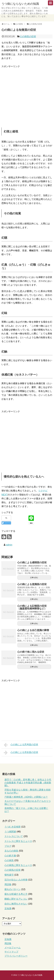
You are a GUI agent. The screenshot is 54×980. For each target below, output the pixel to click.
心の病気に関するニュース (18, 865)
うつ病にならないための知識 (20, 4)
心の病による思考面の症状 (21, 745)
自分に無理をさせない (16, 904)
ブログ (8, 846)
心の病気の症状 (28, 36)
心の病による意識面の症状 (32, 584)
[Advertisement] (27, 95)
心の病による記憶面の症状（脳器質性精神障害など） (32, 607)
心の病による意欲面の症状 (21, 753)
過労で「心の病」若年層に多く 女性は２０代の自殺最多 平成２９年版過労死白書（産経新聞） (28, 783)
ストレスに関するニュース (18, 841)
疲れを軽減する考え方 (16, 894)
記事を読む (34, 577)
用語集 (8, 884)
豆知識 (8, 908)
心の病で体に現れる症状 (31, 652)
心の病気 (9, 860)
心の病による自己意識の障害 (33, 630)
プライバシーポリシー (16, 956)
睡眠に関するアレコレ (16, 899)
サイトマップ (11, 952)
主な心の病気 (11, 851)
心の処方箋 (10, 856)
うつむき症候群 (13, 827)
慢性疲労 (9, 875)
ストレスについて (14, 836)
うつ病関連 (10, 832)
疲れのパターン (13, 889)
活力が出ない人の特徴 (16, 880)
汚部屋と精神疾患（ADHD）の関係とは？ (26, 797)
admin (9, 545)
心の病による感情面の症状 (32, 563)
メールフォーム (13, 948)
